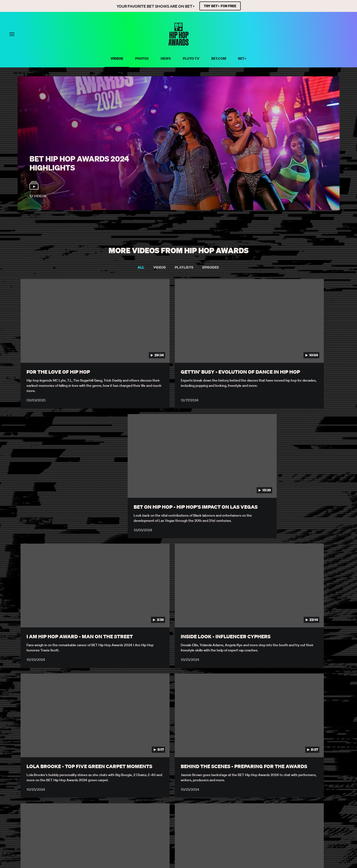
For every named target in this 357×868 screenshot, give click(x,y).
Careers (324, 809)
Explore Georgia (226, 816)
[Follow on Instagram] (184, 828)
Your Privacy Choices (110, 809)
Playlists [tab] (184, 268)
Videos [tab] (160, 268)
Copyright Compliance (289, 809)
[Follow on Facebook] (161, 828)
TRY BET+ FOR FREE (220, 6)
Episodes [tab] (211, 268)
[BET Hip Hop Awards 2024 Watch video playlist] (178, 143)
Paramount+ (154, 816)
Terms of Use (71, 809)
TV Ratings (126, 816)
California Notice (153, 809)
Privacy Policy (39, 809)
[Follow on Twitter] (172, 828)
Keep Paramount (188, 816)
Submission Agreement (240, 809)
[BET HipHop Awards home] (178, 44)
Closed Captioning (194, 809)
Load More (178, 782)
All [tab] (141, 268)
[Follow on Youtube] (196, 828)
